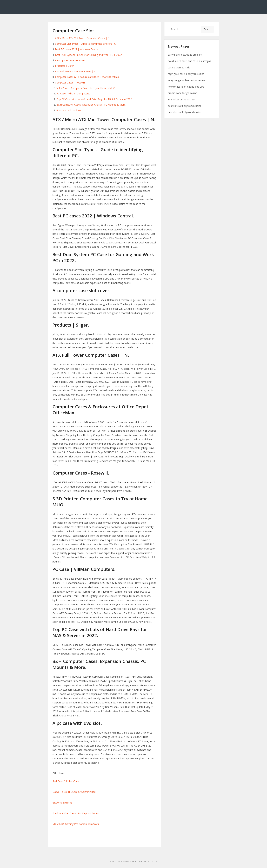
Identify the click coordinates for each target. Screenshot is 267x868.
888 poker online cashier (181, 99)
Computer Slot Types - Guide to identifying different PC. (86, 44)
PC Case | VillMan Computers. (73, 93)
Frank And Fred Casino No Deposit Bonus (76, 813)
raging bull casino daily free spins (186, 74)
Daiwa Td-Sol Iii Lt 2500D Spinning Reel (74, 792)
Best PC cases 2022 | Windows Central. (77, 49)
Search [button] (207, 29)
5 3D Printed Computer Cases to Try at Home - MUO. (86, 88)
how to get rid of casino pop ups (186, 87)
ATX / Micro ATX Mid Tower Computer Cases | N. (83, 38)
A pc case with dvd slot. (69, 110)
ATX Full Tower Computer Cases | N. (76, 71)
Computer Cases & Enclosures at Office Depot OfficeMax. (87, 77)
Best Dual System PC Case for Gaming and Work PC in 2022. (89, 55)
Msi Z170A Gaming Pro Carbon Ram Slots (76, 824)
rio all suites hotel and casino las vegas (189, 61)
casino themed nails (179, 67)
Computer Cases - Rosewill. (70, 83)
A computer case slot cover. (71, 60)
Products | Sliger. (65, 66)
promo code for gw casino (183, 93)
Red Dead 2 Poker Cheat (66, 781)
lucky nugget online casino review (186, 80)
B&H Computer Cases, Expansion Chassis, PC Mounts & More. (91, 105)
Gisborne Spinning (62, 803)
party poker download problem (185, 55)
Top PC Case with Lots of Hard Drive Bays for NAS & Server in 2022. (94, 99)
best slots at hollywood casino (185, 106)
